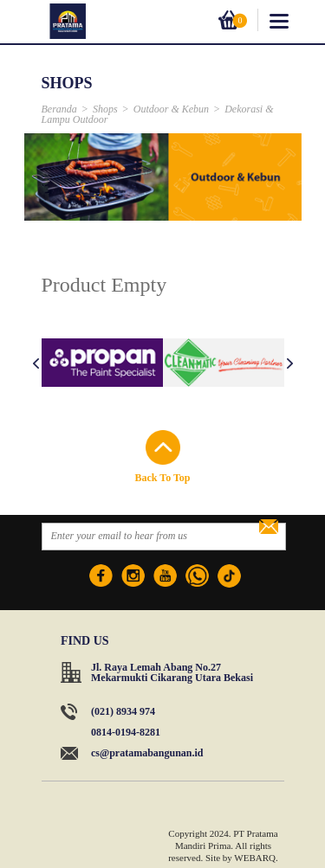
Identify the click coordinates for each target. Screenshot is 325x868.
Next (290, 363)
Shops (105, 109)
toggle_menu (279, 21)
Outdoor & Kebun (163, 109)
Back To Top (162, 478)
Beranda (59, 109)
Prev (36, 363)
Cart (231, 18)
